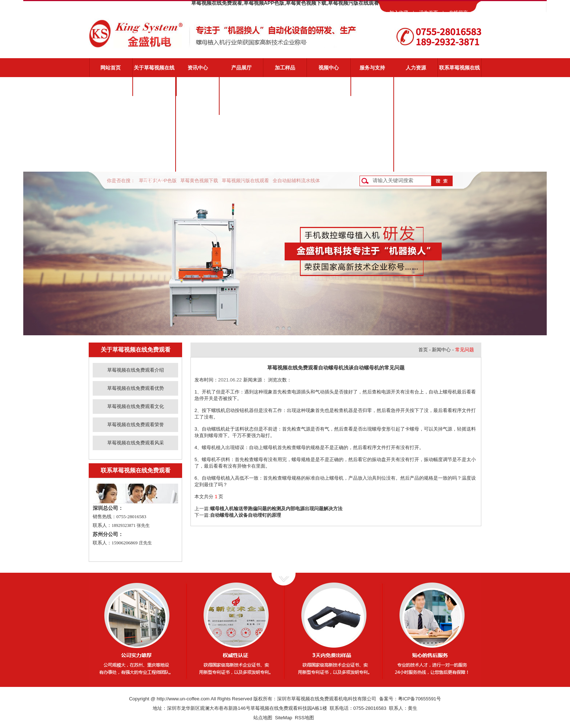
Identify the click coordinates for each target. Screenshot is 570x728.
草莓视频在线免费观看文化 (154, 128)
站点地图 (263, 718)
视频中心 (329, 68)
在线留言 (458, 13)
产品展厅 (241, 68)
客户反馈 (372, 162)
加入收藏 (399, 13)
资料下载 (372, 143)
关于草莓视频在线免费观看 (154, 71)
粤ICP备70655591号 (420, 699)
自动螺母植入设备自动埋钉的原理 (246, 515)
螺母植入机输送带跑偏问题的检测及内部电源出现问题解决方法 (276, 509)
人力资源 (416, 68)
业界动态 (198, 105)
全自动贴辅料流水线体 (296, 181)
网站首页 (111, 68)
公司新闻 (198, 87)
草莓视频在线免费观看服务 (372, 90)
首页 (423, 350)
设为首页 (429, 13)
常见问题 (372, 124)
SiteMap (284, 718)
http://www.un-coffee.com (183, 699)
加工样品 (285, 68)
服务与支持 (372, 68)
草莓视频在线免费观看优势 (154, 109)
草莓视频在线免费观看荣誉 (154, 147)
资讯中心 (198, 68)
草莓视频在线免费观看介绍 (154, 90)
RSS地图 (304, 718)
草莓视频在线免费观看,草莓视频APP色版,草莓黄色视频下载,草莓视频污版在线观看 (285, 3)
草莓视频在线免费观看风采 (154, 165)
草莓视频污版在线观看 (245, 181)
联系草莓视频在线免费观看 (459, 71)
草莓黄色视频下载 (199, 181)
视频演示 (372, 105)
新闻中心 (441, 350)
